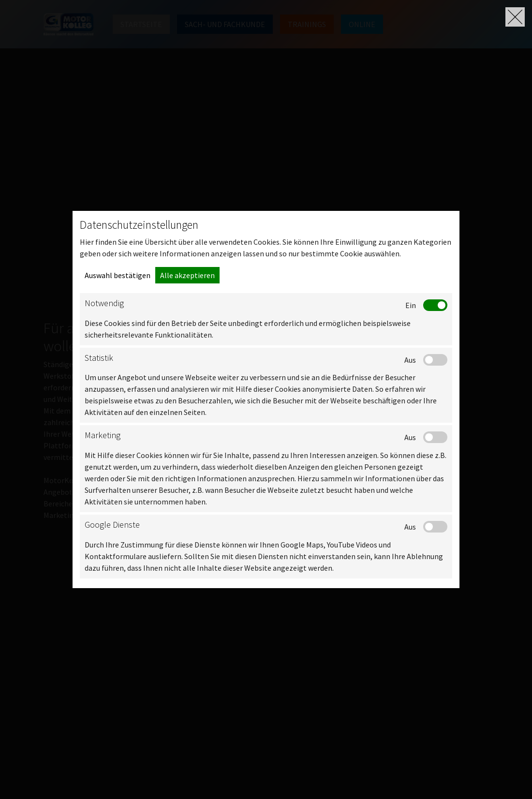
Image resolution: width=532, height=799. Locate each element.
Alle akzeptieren (187, 275)
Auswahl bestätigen (118, 275)
